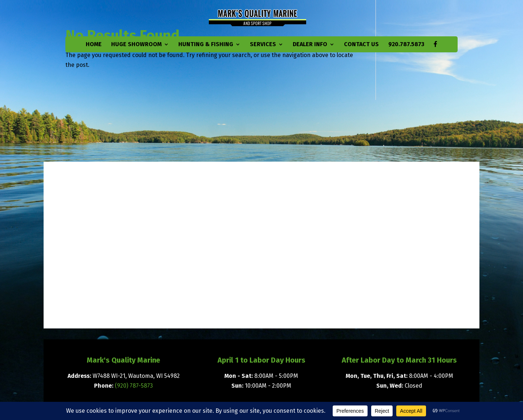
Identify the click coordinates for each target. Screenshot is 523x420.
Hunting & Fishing (206, 45)
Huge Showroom (136, 45)
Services (263, 45)
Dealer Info (310, 45)
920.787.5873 (406, 45)
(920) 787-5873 (134, 386)
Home (94, 45)
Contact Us (361, 45)
